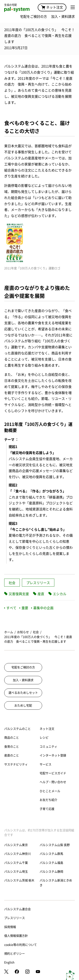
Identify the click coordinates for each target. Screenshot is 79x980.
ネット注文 (52, 7)
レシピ (44, 738)
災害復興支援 (19, 594)
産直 (41, 594)
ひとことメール (50, 791)
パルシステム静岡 (51, 872)
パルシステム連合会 (17, 909)
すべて (10, 608)
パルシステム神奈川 (17, 854)
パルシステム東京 (16, 845)
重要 (24, 608)
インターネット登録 (53, 755)
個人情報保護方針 (16, 936)
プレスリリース (38, 583)
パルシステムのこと (17, 729)
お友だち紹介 (48, 800)
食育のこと (12, 747)
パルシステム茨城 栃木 (19, 880)
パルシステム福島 (51, 863)
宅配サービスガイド (53, 773)
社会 (12, 583)
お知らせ (23, 632)
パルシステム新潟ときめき (56, 883)
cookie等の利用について (21, 945)
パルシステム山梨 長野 (55, 845)
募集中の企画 (42, 608)
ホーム (9, 632)
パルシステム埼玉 (16, 872)
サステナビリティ (16, 764)
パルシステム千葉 (16, 863)
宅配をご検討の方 (33, 17)
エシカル (60, 594)
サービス (46, 764)
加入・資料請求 (63, 17)
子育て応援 (47, 809)
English (9, 962)
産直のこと (12, 755)
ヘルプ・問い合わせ (53, 782)
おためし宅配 (23, 705)
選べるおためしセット (23, 693)
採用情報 (10, 927)
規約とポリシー (15, 954)
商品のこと (12, 738)
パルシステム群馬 (51, 854)
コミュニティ (48, 747)
